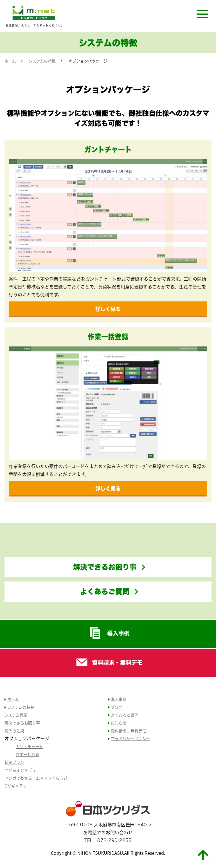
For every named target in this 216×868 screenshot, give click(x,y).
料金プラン (14, 762)
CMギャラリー (18, 786)
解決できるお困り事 (105, 567)
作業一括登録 (28, 754)
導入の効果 (14, 731)
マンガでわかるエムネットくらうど (36, 778)
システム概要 (16, 715)
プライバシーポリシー (130, 739)
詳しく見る (108, 309)
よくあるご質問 (105, 591)
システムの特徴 (42, 61)
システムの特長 (21, 707)
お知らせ (119, 723)
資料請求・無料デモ (108, 662)
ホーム (10, 61)
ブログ (117, 707)
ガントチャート (30, 747)
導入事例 (108, 633)
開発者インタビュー (22, 770)
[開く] (202, 14)
